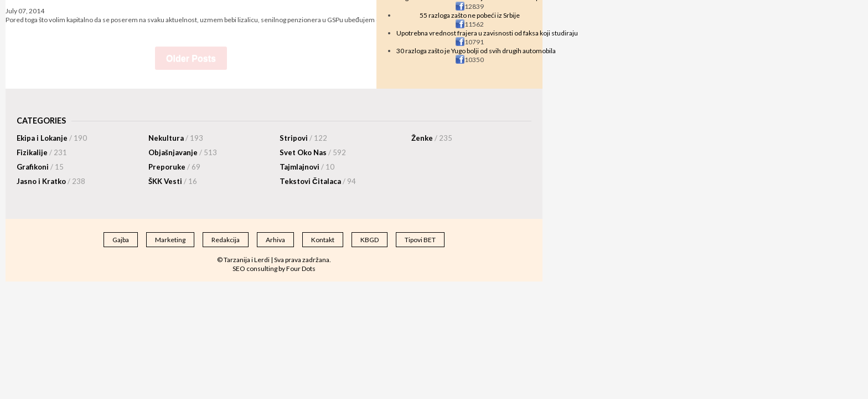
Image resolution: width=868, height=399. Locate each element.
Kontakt (323, 240)
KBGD (370, 240)
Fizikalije (42, 152)
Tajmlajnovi (307, 167)
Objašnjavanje (183, 152)
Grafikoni (40, 167)
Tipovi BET (420, 240)
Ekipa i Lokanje (52, 138)
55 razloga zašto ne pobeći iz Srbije (470, 15)
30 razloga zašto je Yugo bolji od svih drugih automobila (476, 51)
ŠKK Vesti (173, 181)
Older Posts (191, 58)
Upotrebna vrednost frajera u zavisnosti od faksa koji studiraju (487, 33)
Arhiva (275, 240)
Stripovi (303, 138)
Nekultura (176, 138)
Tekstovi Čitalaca (318, 181)
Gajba (121, 240)
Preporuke (174, 167)
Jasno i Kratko (51, 181)
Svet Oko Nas (313, 152)
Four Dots (301, 268)
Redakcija (226, 240)
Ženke (432, 138)
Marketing (170, 240)
